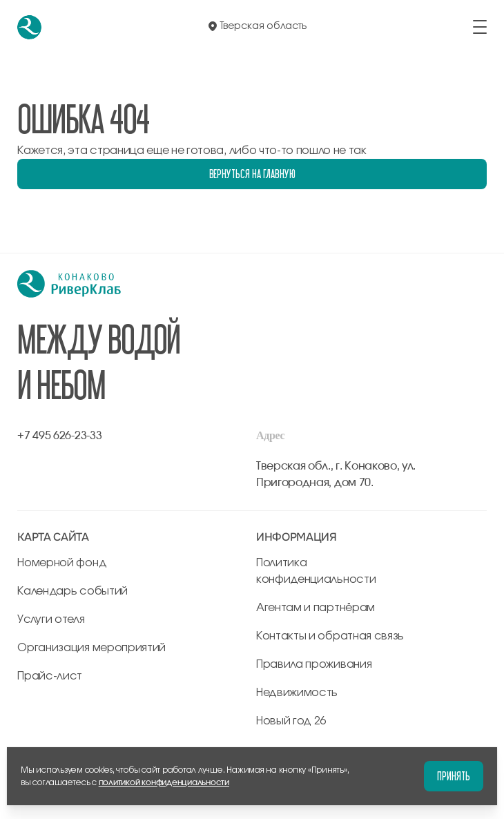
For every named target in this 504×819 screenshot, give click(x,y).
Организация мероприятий (91, 648)
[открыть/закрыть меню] (480, 27)
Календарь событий (72, 591)
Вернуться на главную (252, 174)
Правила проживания (314, 664)
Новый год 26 (291, 721)
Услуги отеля (51, 619)
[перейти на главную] (29, 27)
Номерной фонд (62, 563)
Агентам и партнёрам (316, 608)
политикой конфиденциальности (164, 782)
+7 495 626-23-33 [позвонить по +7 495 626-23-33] (59, 436)
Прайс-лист (50, 676)
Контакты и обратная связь (330, 636)
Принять (454, 776)
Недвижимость (297, 693)
